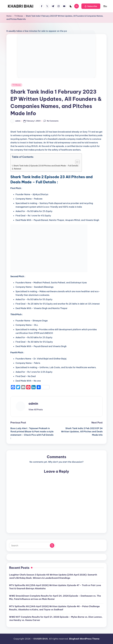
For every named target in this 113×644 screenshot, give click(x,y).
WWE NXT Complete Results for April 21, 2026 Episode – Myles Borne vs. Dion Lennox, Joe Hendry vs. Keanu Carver (56, 619)
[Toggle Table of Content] (76, 162)
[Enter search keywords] (32, 545)
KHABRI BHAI (21, 6)
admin (33, 403)
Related (18, 169)
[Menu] (105, 6)
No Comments (51, 121)
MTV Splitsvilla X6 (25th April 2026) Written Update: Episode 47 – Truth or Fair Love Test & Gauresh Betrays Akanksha (55, 587)
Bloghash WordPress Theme (84, 639)
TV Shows (19, 16)
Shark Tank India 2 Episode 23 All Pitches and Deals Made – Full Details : (46, 166)
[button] (91, 6)
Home (9, 16)
